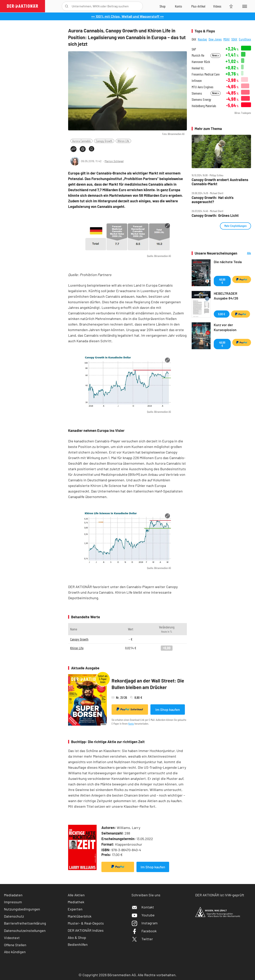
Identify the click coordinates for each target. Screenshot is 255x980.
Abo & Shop (77, 937)
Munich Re (198, 55)
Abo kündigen (15, 952)
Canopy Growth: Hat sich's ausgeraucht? (213, 200)
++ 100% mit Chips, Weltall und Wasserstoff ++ (127, 16)
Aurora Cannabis (81, 141)
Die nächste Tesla (228, 262)
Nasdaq (202, 39)
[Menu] (244, 6)
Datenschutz (14, 916)
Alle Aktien (76, 895)
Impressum (13, 902)
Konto (131, 724)
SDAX (234, 39)
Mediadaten (13, 895)
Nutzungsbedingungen (22, 909)
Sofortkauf (130, 709)
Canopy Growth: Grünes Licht (215, 216)
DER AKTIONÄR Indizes (86, 930)
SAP (194, 49)
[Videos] (217, 6)
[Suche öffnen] (67, 6)
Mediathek (76, 902)
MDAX (227, 39)
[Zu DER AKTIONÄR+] (198, 6)
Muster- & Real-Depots (86, 923)
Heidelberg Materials (204, 106)
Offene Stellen (15, 945)
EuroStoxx (245, 39)
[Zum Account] (178, 6)
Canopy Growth (104, 141)
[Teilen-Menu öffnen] (74, 149)
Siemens (197, 93)
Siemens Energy (201, 99)
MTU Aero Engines (203, 87)
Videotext (12, 938)
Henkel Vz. (198, 68)
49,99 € (222, 281)
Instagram (145, 923)
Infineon (197, 81)
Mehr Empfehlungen (235, 226)
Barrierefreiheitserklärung (25, 923)
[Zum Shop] (163, 6)
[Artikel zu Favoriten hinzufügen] (92, 149)
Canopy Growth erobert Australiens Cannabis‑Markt (220, 182)
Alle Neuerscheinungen (245, 253)
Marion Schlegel (114, 161)
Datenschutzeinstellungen (25, 931)
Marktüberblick (80, 916)
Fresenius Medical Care (206, 74)
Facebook (144, 931)
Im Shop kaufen (168, 710)
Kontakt (143, 907)
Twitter (142, 939)
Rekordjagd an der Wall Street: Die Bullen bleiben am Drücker (148, 684)
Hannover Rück (201, 62)
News (216, 55)
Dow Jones (215, 39)
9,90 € (222, 314)
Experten (75, 909)
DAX (194, 39)
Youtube (143, 915)
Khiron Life (123, 141)
